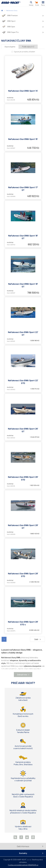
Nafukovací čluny (12, 10)
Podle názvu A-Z (28, 47)
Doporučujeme (10, 47)
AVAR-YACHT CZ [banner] (11, 4)
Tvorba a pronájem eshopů (18, 865)
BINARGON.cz (33, 865)
